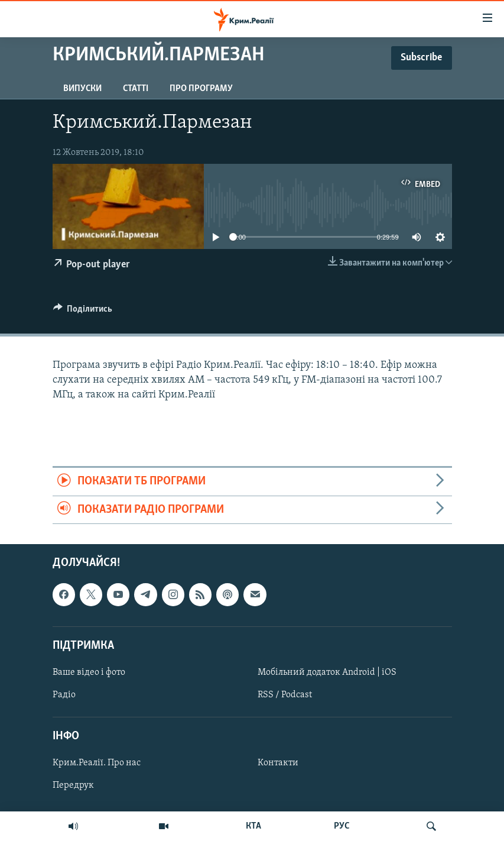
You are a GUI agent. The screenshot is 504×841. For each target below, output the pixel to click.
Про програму (201, 89)
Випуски (82, 89)
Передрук (73, 786)
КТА (253, 826)
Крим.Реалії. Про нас (97, 764)
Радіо (64, 695)
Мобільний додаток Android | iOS (327, 672)
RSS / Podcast (285, 695)
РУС (342, 826)
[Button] (83, 312)
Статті (136, 89)
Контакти (278, 764)
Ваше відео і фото (89, 672)
